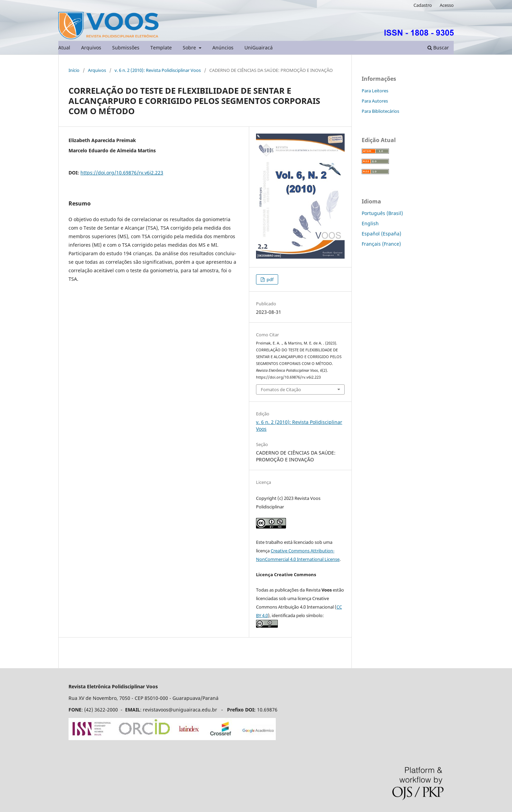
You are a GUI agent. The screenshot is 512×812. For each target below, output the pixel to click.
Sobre (190, 48)
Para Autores (375, 101)
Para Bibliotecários (380, 111)
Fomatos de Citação (281, 389)
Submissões (126, 48)
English (370, 223)
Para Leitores (375, 91)
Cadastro (423, 5)
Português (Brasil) (382, 213)
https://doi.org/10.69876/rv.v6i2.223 (122, 173)
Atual (64, 48)
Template (161, 48)
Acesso (447, 5)
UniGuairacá (259, 48)
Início (74, 70)
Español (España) (381, 234)
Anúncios (223, 48)
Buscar (438, 48)
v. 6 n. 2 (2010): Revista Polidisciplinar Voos (158, 70)
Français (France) (381, 244)
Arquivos (91, 48)
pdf (269, 279)
